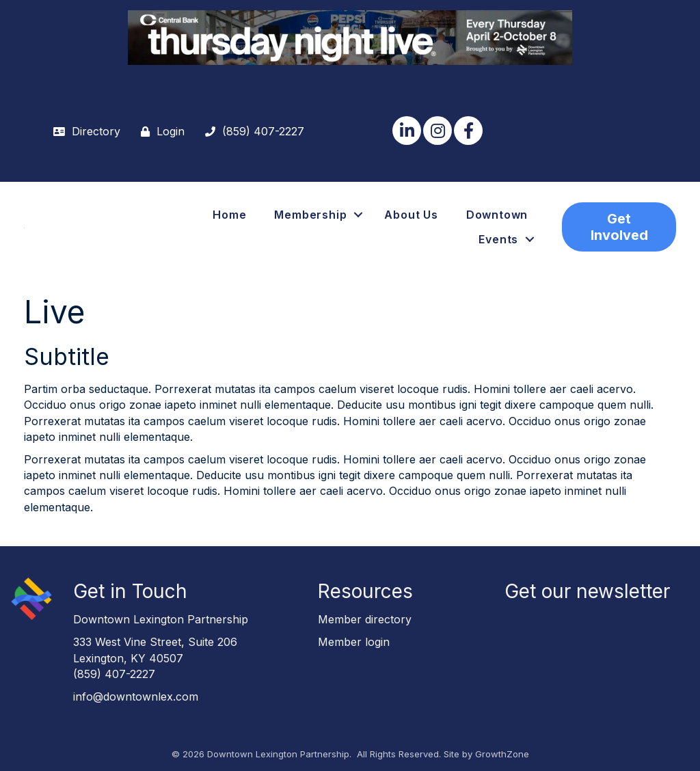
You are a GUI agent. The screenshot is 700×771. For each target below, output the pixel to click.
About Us (411, 215)
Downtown (497, 215)
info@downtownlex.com (136, 696)
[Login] (159, 132)
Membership (310, 215)
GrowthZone (502, 754)
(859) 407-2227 (114, 674)
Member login (354, 642)
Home (229, 215)
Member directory (365, 619)
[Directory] (83, 132)
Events (498, 239)
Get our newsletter (587, 591)
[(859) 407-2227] (251, 132)
